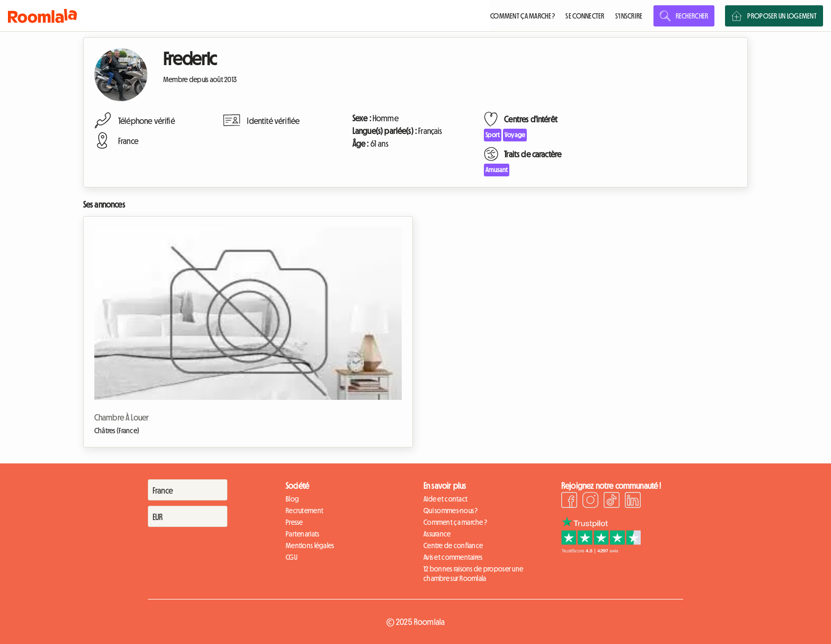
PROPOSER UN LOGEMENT (774, 16)
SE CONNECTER (585, 16)
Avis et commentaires (453, 557)
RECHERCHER (684, 16)
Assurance (437, 534)
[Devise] (188, 516)
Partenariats (302, 534)
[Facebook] (569, 502)
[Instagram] (590, 502)
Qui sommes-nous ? (451, 511)
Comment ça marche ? (455, 522)
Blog (292, 499)
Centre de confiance (453, 545)
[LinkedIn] (633, 502)
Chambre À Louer (122, 417)
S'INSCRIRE (629, 16)
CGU (291, 557)
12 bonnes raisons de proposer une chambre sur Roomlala (473, 574)
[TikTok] (612, 502)
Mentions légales (310, 545)
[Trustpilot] (601, 550)
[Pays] (188, 490)
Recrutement (304, 511)
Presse (294, 522)
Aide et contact (445, 499)
